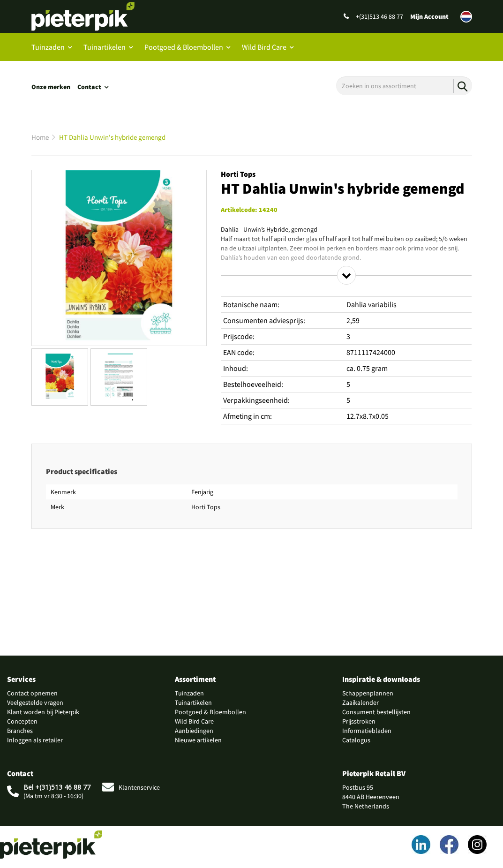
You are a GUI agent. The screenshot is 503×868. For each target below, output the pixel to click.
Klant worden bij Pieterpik (43, 712)
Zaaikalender (360, 702)
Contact (89, 87)
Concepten (22, 721)
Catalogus (356, 740)
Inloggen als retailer (35, 740)
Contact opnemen (32, 693)
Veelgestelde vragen (35, 702)
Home (40, 137)
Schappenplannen (368, 693)
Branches (20, 731)
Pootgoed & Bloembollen (184, 47)
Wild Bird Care (264, 47)
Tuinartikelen (105, 47)
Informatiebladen (367, 731)
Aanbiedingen (194, 731)
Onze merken (51, 87)
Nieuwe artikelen (198, 740)
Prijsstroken (359, 721)
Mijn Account (429, 16)
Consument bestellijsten (376, 712)
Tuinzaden (48, 47)
